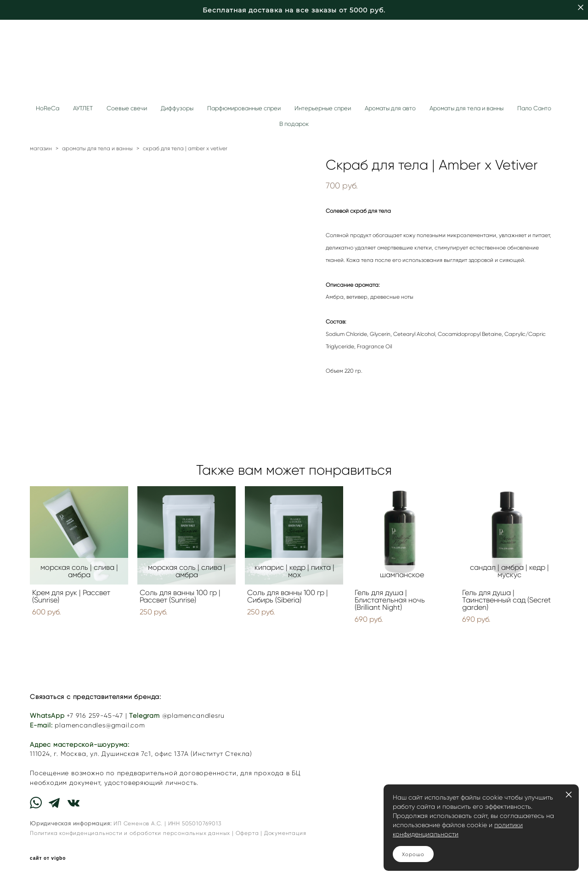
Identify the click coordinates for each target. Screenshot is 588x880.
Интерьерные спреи (323, 108)
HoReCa (48, 108)
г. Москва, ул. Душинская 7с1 (102, 754)
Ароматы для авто (390, 108)
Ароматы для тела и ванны (466, 108)
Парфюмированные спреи (244, 108)
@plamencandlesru (193, 716)
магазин (41, 148)
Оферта (247, 833)
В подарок (294, 124)
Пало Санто (534, 108)
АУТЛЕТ (83, 108)
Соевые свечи (127, 108)
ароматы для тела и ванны (97, 148)
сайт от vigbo (48, 858)
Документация (285, 833)
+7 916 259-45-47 (95, 716)
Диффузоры (177, 108)
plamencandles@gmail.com (100, 725)
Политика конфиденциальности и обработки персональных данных (130, 833)
